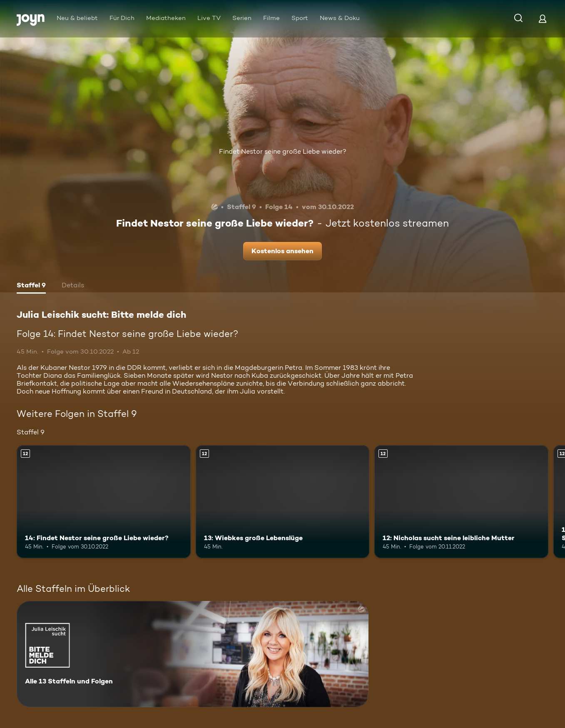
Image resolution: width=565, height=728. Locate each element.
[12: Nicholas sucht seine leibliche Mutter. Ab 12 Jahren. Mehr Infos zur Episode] (461, 502)
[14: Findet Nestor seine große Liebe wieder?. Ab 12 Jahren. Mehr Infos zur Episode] (104, 502)
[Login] (543, 19)
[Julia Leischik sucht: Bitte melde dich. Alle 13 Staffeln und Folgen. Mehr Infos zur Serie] (193, 654)
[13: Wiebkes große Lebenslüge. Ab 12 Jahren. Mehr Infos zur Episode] (283, 502)
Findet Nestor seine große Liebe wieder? (283, 151)
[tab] (31, 286)
